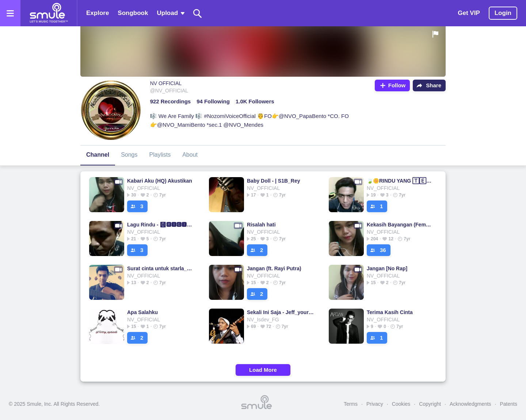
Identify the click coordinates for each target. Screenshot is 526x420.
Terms (351, 404)
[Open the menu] (10, 13)
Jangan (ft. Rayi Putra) (274, 268)
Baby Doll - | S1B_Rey (274, 181)
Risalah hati (261, 225)
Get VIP (469, 13)
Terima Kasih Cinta (390, 312)
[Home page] (49, 13)
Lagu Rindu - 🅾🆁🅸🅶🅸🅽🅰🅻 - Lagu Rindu (161, 225)
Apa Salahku (142, 312)
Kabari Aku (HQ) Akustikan (160, 181)
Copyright (430, 404)
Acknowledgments (470, 404)
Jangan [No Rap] (387, 268)
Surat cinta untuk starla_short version (161, 268)
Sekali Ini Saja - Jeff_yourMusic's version (280, 312)
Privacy (375, 404)
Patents (509, 404)
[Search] (198, 13)
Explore (98, 13)
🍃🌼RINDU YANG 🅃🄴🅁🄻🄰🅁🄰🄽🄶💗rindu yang (400, 181)
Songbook (133, 13)
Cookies (401, 404)
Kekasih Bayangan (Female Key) (400, 225)
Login (503, 13)
